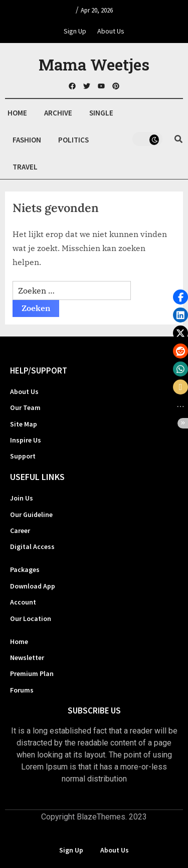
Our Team (25, 407)
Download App (33, 586)
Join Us (22, 498)
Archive (58, 113)
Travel (25, 167)
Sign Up (75, 31)
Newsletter (27, 657)
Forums (22, 690)
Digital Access (32, 546)
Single (101, 113)
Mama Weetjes (94, 64)
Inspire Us (26, 440)
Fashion (27, 140)
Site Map (24, 424)
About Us (111, 31)
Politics (73, 140)
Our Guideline (31, 514)
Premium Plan (32, 673)
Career (20, 530)
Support (23, 456)
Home (17, 113)
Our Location (31, 618)
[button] (180, 297)
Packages (25, 569)
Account (23, 602)
